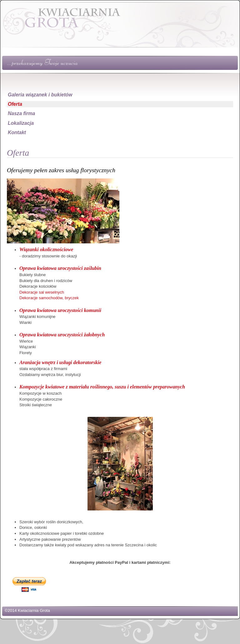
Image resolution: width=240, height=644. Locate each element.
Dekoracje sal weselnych (42, 292)
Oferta (15, 104)
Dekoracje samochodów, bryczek (49, 298)
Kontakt (17, 132)
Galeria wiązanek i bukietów (40, 95)
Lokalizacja (21, 123)
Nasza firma (22, 113)
